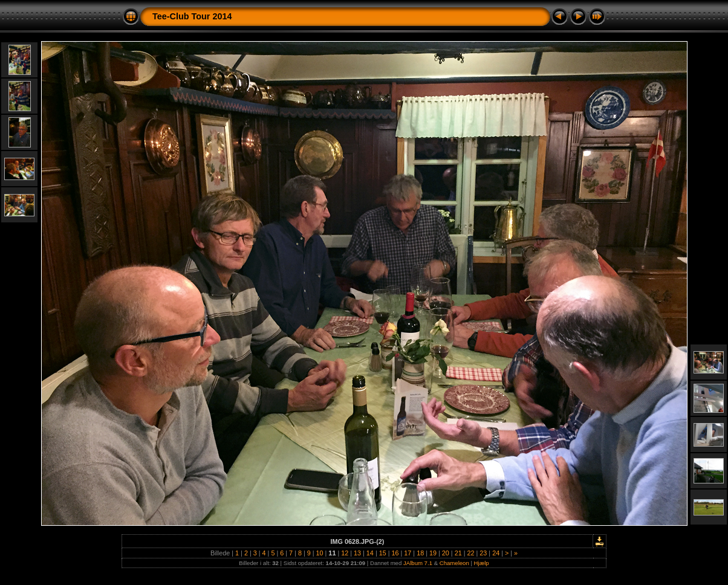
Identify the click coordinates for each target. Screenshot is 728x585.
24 (496, 553)
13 (357, 553)
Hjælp (482, 563)
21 (458, 553)
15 (383, 553)
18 (420, 553)
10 (320, 553)
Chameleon (454, 563)
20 (446, 553)
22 (470, 553)
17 (408, 553)
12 (345, 553)
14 (370, 553)
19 (433, 553)
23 (483, 553)
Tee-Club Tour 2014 (192, 16)
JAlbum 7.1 (418, 563)
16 (395, 553)
